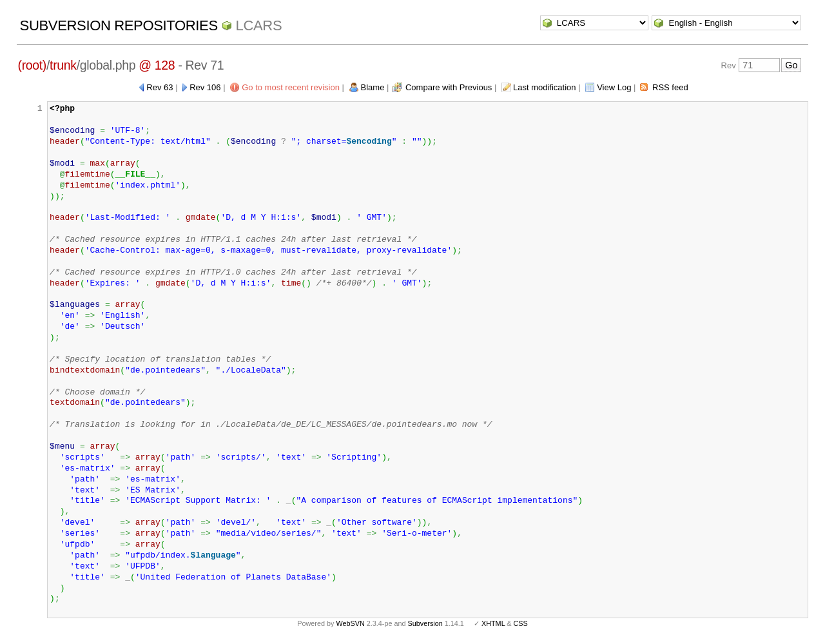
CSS (521, 623)
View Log (614, 87)
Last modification (545, 87)
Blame (373, 87)
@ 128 (157, 65)
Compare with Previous (449, 87)
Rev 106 (205, 87)
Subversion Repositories (119, 25)
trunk (63, 65)
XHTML (493, 623)
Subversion (425, 623)
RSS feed (670, 87)
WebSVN (350, 623)
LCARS (259, 25)
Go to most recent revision (291, 87)
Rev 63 (160, 87)
